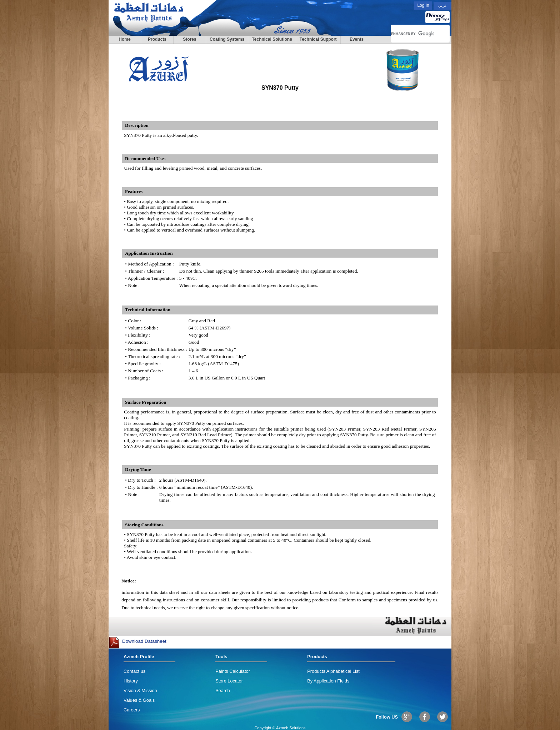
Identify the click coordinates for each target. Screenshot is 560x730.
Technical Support (318, 39)
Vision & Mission (140, 691)
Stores (189, 39)
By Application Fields (328, 681)
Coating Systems (227, 39)
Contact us (134, 671)
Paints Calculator (233, 671)
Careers (132, 710)
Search (223, 691)
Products (157, 39)
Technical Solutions (272, 39)
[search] (413, 34)
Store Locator (229, 681)
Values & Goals (139, 700)
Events (357, 39)
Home (124, 39)
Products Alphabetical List (333, 671)
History (131, 681)
